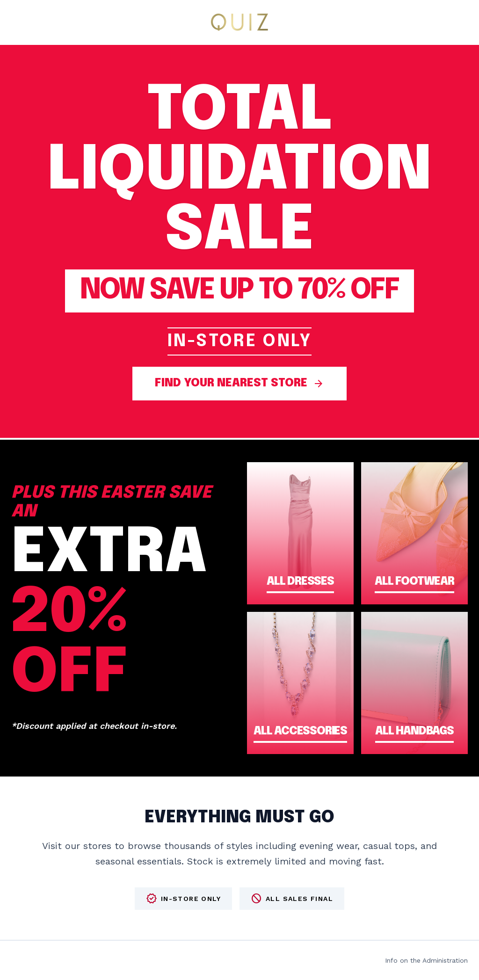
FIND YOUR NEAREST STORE (239, 384)
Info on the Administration (426, 960)
